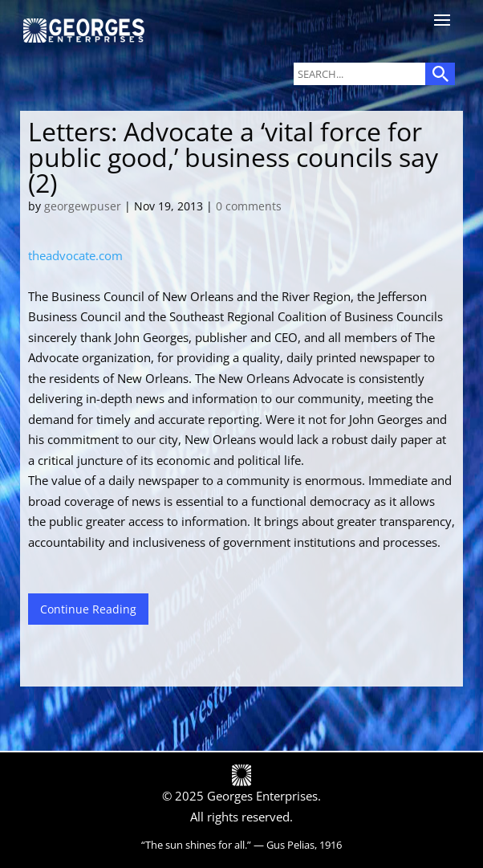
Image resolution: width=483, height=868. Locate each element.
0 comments (249, 206)
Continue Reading (88, 609)
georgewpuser (83, 206)
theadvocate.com (75, 255)
